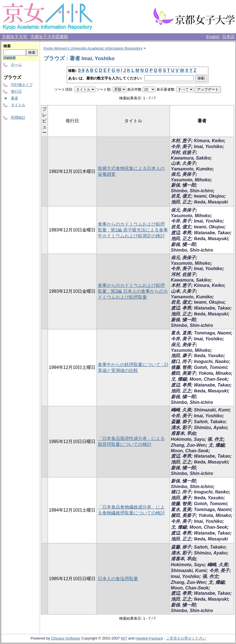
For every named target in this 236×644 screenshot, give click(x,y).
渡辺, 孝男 (181, 233)
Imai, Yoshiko (208, 147)
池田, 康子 (181, 356)
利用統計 (18, 117)
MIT (124, 638)
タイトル (18, 105)
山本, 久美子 (183, 163)
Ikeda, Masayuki (211, 202)
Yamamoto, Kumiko (192, 169)
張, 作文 (215, 439)
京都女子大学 (15, 37)
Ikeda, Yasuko (209, 356)
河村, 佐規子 (183, 152)
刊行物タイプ (22, 85)
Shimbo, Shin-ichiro (192, 191)
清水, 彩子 (181, 428)
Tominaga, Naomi (212, 333)
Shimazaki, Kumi (212, 410)
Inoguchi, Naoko (211, 361)
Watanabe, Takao (212, 233)
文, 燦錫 (179, 379)
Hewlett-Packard (149, 638)
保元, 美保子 (183, 174)
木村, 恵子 (181, 141)
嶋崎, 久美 (181, 410)
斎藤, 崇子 (181, 422)
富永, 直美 (181, 333)
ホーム (16, 65)
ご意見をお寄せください (186, 638)
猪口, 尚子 (181, 361)
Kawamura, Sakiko (191, 158)
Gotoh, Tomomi (210, 367)
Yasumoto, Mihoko (191, 180)
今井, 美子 (181, 147)
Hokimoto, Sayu (188, 439)
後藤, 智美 (181, 367)
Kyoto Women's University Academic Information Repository (93, 48)
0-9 (81, 70)
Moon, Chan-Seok (208, 379)
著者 (15, 98)
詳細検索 (9, 58)
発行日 (16, 91)
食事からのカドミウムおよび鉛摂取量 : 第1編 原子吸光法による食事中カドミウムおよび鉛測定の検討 (133, 230)
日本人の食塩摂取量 (118, 579)
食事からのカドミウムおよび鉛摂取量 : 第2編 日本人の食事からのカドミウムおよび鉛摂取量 (133, 291)
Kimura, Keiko (209, 141)
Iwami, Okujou (209, 196)
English (213, 37)
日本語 (228, 37)
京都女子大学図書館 (49, 37)
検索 (7, 46)
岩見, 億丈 (181, 196)
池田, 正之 (181, 202)
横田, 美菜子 (183, 373)
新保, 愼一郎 (183, 185)
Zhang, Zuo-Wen (188, 445)
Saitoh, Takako (209, 422)
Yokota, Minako (215, 373)
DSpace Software (66, 638)
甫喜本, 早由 (183, 433)
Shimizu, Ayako (210, 428)
